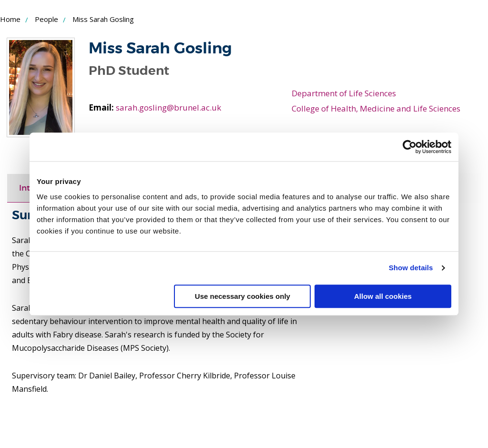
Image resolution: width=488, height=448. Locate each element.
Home (10, 19)
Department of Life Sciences (344, 93)
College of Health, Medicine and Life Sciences (376, 108)
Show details (411, 268)
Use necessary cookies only (243, 296)
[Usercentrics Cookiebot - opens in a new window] (410, 147)
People (46, 19)
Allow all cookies (383, 296)
